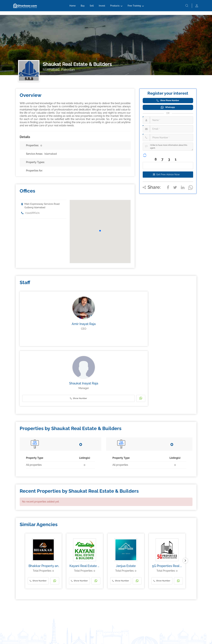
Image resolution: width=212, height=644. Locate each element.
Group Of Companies (139, 618)
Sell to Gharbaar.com (63, 608)
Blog (18, 618)
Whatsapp (168, 107)
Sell (92, 7)
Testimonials (135, 622)
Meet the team (136, 608)
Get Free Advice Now (168, 174)
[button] (100, 231)
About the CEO (136, 613)
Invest (102, 7)
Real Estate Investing (25, 608)
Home (73, 7)
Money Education (23, 604)
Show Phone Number (168, 101)
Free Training (134, 7)
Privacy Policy (118, 637)
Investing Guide (23, 613)
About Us (134, 604)
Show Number (78, 339)
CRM (94, 608)
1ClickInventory (98, 604)
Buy (83, 7)
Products (115, 7)
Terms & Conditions (100, 637)
